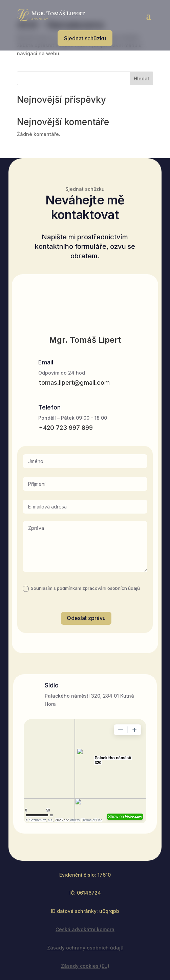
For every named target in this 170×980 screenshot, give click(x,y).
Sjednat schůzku (85, 38)
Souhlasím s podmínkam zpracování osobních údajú (81, 588)
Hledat (142, 78)
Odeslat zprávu (86, 618)
